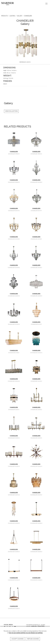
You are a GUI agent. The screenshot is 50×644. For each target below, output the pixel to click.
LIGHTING (12, 16)
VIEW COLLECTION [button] (11, 111)
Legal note (34, 626)
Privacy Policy (41, 626)
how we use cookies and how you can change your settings (26, 633)
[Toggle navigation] (46, 4)
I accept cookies (17, 639)
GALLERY (20, 16)
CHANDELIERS (28, 16)
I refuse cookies (33, 639)
